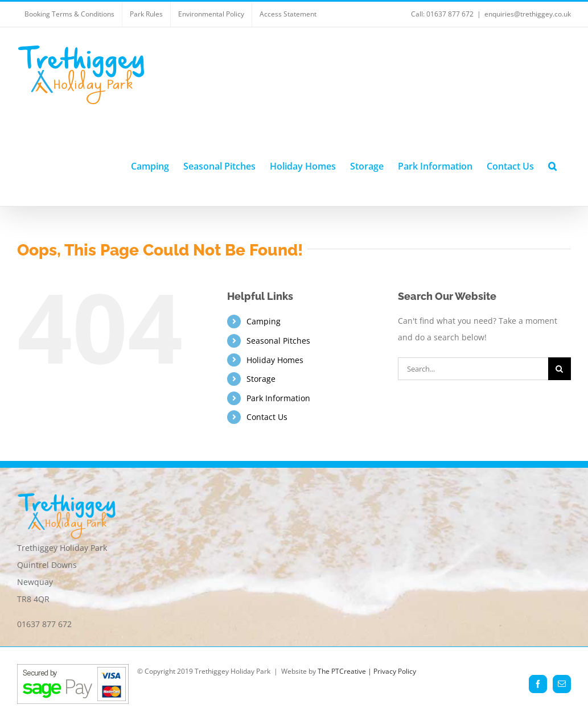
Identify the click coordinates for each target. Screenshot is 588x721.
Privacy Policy (395, 671)
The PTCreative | (346, 671)
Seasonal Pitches (278, 341)
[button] (552, 164)
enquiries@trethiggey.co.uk (528, 14)
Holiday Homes (275, 360)
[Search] (560, 369)
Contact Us (267, 417)
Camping (264, 321)
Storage (261, 379)
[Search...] (473, 369)
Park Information (278, 398)
